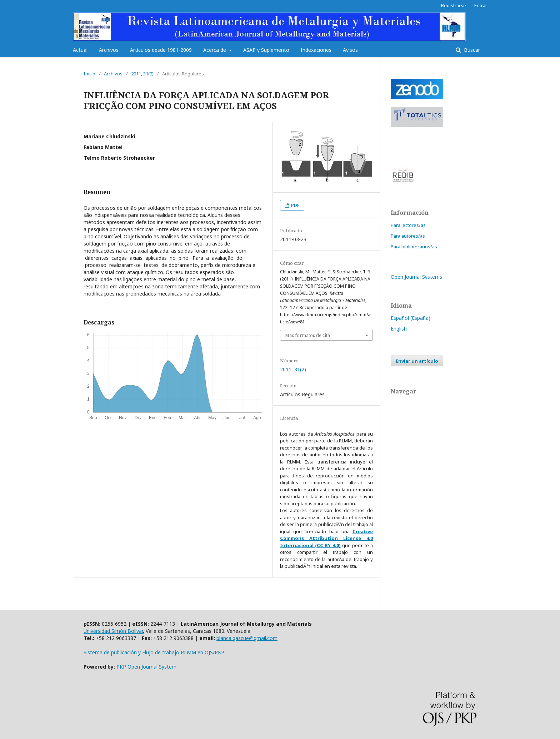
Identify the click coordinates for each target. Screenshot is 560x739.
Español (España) (411, 318)
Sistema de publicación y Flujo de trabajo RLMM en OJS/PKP (154, 652)
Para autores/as (408, 236)
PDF (295, 205)
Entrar (481, 5)
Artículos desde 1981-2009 (161, 50)
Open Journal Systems (416, 277)
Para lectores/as (408, 225)
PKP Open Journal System (146, 667)
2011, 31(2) (142, 74)
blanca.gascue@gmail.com (247, 638)
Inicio (89, 74)
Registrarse (454, 5)
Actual (80, 50)
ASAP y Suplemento (266, 50)
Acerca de (215, 50)
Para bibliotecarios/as (414, 247)
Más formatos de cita (307, 335)
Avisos (350, 50)
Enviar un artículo (417, 361)
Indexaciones (316, 50)
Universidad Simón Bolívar (113, 631)
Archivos (109, 50)
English (399, 329)
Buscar (471, 50)
